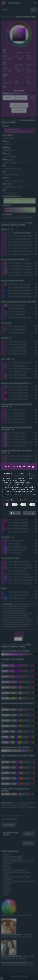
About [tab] (31, 473)
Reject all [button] (15, 513)
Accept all (29, 513)
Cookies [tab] (20, 473)
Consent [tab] (8, 473)
